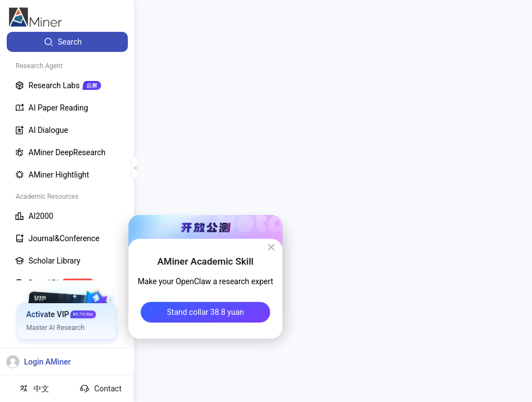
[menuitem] (67, 42)
